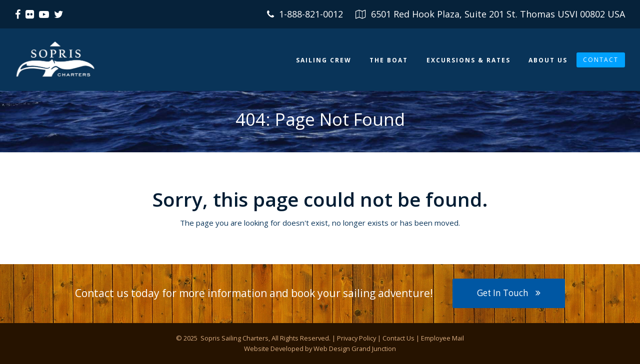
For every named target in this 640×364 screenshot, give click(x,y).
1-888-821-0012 (311, 14)
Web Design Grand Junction (355, 349)
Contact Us (398, 338)
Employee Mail (442, 338)
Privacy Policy (356, 338)
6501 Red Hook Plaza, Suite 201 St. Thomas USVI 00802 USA (498, 14)
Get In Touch (508, 293)
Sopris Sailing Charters (234, 338)
